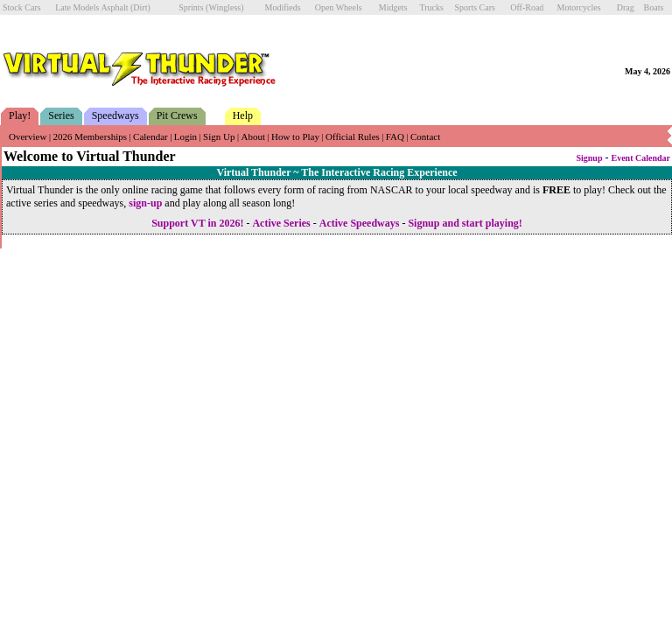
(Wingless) (224, 7)
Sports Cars (475, 7)
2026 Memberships (90, 136)
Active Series (281, 223)
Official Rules (353, 136)
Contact (425, 136)
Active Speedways (360, 223)
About (253, 136)
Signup (589, 158)
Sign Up (219, 136)
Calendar (150, 136)
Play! (20, 115)
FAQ (395, 136)
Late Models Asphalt (91, 7)
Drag (626, 7)
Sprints (191, 7)
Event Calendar (641, 158)
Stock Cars (22, 7)
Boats (654, 7)
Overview (28, 136)
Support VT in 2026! (197, 223)
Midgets (393, 7)
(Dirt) (140, 7)
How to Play (295, 136)
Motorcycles (579, 7)
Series (61, 115)
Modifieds (283, 7)
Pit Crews (177, 115)
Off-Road (527, 7)
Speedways (115, 115)
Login (185, 136)
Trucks (431, 7)
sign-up (145, 203)
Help (243, 115)
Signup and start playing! (465, 223)
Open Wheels (339, 7)
